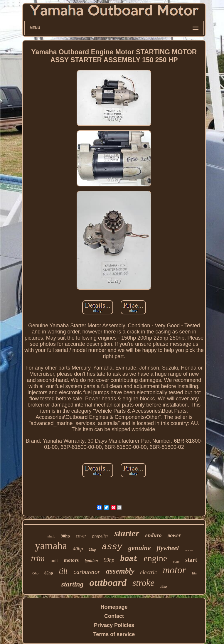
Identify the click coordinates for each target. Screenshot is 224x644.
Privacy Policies (114, 625)
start (191, 560)
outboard (108, 583)
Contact (114, 616)
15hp (164, 586)
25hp (92, 549)
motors (71, 560)
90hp (65, 536)
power (174, 535)
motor (175, 570)
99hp (109, 560)
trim (38, 558)
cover (81, 536)
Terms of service (114, 634)
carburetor (87, 572)
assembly (120, 571)
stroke (143, 583)
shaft (51, 536)
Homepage (114, 607)
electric (149, 572)
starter (127, 533)
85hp (49, 573)
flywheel (168, 548)
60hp (176, 562)
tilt (63, 571)
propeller (100, 536)
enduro (154, 535)
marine (189, 550)
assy (112, 547)
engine (155, 558)
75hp (35, 573)
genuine (140, 548)
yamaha (51, 546)
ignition (91, 561)
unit (54, 560)
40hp (78, 549)
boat (129, 559)
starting (73, 584)
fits (194, 573)
